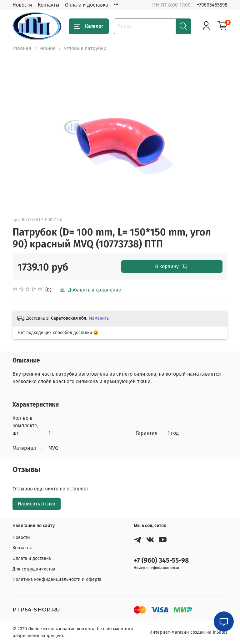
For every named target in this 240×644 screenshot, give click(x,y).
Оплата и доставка (87, 5)
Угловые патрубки (85, 48)
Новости (22, 5)
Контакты (49, 5)
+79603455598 (212, 5)
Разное (47, 48)
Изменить (99, 318)
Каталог (89, 26)
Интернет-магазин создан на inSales (188, 632)
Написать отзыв (37, 504)
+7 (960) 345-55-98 (161, 561)
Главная (22, 48)
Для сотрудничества (34, 569)
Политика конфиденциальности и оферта (57, 579)
